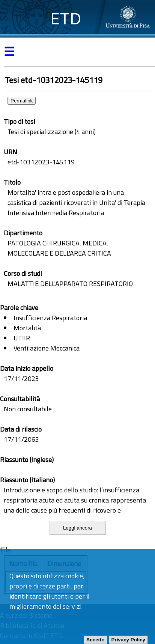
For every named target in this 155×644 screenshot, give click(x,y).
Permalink (22, 101)
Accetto (96, 640)
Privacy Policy (128, 640)
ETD (66, 19)
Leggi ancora (77, 528)
